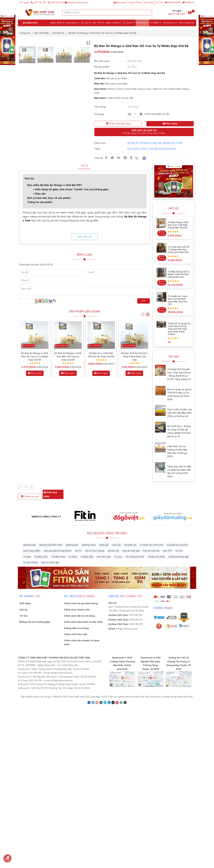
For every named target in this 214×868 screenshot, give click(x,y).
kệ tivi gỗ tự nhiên (137, 149)
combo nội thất (156, 557)
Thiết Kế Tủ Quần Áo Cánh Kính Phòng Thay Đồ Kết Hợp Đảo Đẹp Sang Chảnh (179, 329)
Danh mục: (100, 143)
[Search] (149, 13)
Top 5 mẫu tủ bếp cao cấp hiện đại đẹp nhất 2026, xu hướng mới (180, 413)
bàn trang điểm (32, 551)
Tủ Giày (129, 23)
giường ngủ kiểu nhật (51, 545)
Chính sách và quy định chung (81, 604)
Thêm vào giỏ (30, 497)
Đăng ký (189, 3)
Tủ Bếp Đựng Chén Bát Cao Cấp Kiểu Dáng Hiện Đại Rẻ (178, 225)
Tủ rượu (170, 23)
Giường (73, 23)
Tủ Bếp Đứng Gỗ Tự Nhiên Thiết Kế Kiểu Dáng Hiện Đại (179, 274)
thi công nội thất (135, 557)
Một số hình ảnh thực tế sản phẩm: (49, 198)
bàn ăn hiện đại (131, 551)
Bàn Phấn (113, 23)
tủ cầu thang (31, 563)
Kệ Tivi (99, 23)
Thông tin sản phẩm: (40, 202)
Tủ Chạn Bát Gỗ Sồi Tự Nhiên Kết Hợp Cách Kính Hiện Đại (179, 250)
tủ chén (73, 557)
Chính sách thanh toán (77, 610)
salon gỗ (104, 545)
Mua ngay (170, 124)
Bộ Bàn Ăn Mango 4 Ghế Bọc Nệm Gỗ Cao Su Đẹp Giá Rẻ (68, 357)
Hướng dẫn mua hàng (76, 628)
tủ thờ (179, 551)
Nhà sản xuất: (102, 61)
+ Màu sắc (39, 194)
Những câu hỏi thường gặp (35, 622)
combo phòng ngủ (178, 557)
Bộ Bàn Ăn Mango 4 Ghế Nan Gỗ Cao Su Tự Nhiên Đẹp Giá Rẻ (35, 357)
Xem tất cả (85, 237)
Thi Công (186, 23)
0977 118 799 (39, 3)
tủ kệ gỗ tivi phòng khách (162, 149)
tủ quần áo (130, 545)
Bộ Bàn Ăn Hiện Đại (151, 143)
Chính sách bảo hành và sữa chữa (83, 622)
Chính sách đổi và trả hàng (79, 616)
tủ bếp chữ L (41, 557)
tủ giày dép (87, 557)
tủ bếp (27, 557)
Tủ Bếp (156, 23)
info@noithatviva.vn (76, 3)
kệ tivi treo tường (95, 551)
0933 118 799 (55, 3)
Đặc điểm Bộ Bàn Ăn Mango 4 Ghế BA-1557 (54, 185)
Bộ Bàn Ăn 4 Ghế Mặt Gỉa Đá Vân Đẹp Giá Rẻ (101, 355)
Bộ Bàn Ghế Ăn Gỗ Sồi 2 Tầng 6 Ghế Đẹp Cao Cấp (134, 357)
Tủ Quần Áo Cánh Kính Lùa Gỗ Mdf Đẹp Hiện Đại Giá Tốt (178, 300)
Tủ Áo (86, 23)
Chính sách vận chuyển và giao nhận (82, 643)
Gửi (143, 301)
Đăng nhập (173, 3)
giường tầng (89, 545)
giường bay (72, 545)
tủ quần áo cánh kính (152, 545)
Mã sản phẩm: (102, 67)
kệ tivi (78, 551)
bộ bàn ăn (113, 551)
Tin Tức (159, 3)
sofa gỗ (116, 545)
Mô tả (84, 166)
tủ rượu (118, 557)
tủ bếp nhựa (58, 557)
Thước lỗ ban (135, 3)
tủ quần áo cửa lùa (177, 545)
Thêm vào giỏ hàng (118, 124)
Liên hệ (23, 610)
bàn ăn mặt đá (151, 551)
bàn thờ (167, 551)
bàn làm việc (104, 557)
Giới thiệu (149, 3)
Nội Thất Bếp (42, 33)
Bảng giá (121, 3)
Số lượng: (100, 114)
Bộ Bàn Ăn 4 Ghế (173, 143)
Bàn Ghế (58, 23)
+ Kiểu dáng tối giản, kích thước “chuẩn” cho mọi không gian (71, 190)
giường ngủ (29, 545)
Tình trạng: (100, 107)
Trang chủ (25, 33)
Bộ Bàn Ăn (59, 33)
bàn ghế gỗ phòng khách (58, 551)
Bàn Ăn (142, 23)
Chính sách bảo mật (75, 634)
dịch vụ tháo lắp (50, 563)
